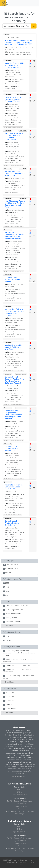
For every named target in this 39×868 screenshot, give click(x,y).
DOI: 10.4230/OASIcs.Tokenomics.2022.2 (13, 227)
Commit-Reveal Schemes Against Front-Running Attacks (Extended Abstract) (15, 380)
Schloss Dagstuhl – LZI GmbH (25, 860)
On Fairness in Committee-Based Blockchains (12, 449)
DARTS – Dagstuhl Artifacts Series (20, 801)
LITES (19, 809)
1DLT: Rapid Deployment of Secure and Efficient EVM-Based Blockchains (14, 236)
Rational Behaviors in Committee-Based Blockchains (14, 487)
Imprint (23, 862)
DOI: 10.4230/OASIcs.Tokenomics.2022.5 (13, 339)
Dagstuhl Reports (20, 804)
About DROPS (13, 862)
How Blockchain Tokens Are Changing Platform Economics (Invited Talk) (15, 204)
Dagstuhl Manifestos (19, 806)
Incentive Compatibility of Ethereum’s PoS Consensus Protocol (14, 65)
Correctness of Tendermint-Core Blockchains (12, 523)
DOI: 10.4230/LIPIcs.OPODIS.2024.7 (12, 91)
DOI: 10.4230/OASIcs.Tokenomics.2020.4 (14, 479)
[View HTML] (34, 61)
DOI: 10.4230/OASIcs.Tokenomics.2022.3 (13, 271)
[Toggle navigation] (35, 3)
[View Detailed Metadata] (31, 64)
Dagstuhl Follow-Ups (19, 795)
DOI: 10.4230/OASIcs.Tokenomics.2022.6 (13, 371)
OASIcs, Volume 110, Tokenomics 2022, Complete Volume (13, 99)
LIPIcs (20, 789)
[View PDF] (31, 61)
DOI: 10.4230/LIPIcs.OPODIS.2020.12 (12, 515)
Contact (20, 865)
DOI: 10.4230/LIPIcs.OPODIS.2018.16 (12, 551)
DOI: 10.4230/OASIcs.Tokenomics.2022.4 (13, 303)
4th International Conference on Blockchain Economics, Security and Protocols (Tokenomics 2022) (19, 42)
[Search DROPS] (17, 26)
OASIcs (20, 792)
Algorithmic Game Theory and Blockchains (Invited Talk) (15, 174)
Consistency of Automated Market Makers (13, 279)
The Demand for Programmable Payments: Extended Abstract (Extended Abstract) (13, 415)
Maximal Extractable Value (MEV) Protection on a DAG (14, 347)
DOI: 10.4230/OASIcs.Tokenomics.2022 (13, 127)
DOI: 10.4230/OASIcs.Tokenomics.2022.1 (13, 195)
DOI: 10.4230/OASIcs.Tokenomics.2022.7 (13, 405)
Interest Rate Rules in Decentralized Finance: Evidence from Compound (14, 312)
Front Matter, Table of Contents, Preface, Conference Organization (14, 136)
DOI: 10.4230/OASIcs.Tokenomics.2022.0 (13, 165)
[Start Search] (34, 26)
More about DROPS (20, 777)
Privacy (31, 862)
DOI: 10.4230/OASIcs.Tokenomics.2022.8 (13, 440)
